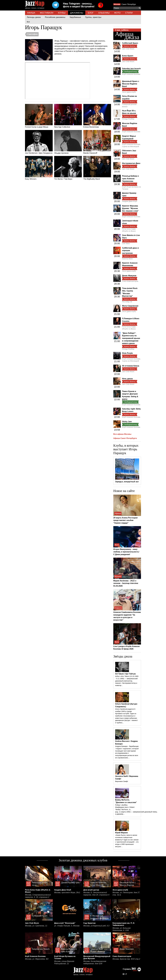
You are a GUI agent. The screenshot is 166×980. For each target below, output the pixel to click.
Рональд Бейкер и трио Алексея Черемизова (130, 179)
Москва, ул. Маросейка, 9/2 (37, 959)
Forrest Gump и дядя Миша (39, 116)
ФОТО (117, 13)
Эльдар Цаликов (68, 142)
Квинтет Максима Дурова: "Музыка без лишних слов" (130, 208)
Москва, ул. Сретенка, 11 (36, 926)
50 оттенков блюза (131, 366)
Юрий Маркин (122, 833)
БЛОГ (91, 13)
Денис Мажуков (129, 276)
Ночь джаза (127, 379)
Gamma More (127, 259)
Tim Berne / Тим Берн (68, 168)
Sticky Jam (127, 422)
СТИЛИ (129, 13)
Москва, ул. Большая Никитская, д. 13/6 (122, 929)
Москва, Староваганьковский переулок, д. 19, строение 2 (38, 896)
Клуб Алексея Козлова (131, 74)
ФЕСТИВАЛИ (47, 13)
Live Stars (126, 243)
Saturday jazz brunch (131, 69)
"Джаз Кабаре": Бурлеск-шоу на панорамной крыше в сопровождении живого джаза (131, 338)
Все (28, 22)
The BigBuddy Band (97, 168)
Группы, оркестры (93, 17)
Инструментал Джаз (131, 163)
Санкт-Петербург (129, 4)
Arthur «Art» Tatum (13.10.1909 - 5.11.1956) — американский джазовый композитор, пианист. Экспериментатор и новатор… (127, 681)
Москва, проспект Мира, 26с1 (67, 893)
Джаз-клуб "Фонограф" (65, 923)
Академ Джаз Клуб (130, 201)
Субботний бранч (130, 43)
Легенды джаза (34, 17)
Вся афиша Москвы (122, 434)
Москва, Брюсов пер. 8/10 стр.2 (126, 959)
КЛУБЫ (62, 13)
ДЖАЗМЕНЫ (77, 13)
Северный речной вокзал (129, 105)
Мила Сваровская (130, 306)
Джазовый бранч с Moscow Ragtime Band (131, 84)
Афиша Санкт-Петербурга (125, 438)
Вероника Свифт (122, 781)
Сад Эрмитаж (89, 923)
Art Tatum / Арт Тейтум (125, 674)
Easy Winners (39, 168)
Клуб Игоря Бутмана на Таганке (131, 188)
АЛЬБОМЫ (104, 13)
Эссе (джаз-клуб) (129, 92)
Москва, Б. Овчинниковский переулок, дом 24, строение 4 (96, 894)
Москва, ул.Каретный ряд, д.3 (96, 926)
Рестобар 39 (127, 302)
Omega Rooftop (128, 119)
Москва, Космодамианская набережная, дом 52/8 (95, 962)
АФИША (31, 13)
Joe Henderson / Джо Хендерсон (39, 142)
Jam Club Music (128, 49)
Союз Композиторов (130, 281)
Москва (117, 4)
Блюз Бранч (128, 56)
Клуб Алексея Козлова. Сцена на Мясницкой (131, 145)
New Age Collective (68, 116)
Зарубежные (75, 17)
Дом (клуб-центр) (91, 890)
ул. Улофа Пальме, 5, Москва (67, 926)
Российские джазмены (55, 17)
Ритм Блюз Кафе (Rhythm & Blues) (129, 230)
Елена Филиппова (97, 116)
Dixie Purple (127, 353)
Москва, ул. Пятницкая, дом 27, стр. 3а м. (126, 894)
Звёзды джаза (123, 656)
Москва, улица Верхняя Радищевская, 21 (64, 962)
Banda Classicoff (97, 142)
